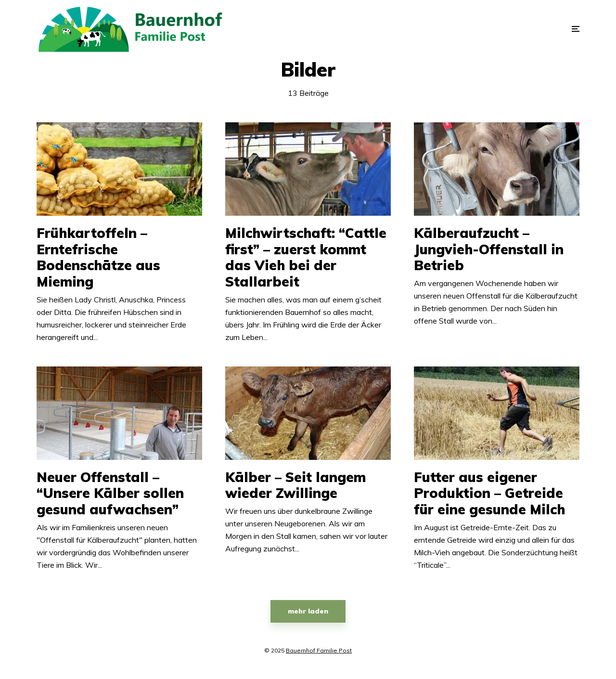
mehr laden (308, 611)
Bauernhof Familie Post (319, 650)
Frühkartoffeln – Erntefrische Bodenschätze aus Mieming (98, 257)
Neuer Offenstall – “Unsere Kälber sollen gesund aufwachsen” (110, 493)
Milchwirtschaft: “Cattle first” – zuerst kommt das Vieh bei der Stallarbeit (306, 257)
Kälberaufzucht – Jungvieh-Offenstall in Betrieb (489, 249)
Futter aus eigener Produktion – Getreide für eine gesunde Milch (489, 493)
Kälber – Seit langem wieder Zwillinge (295, 485)
